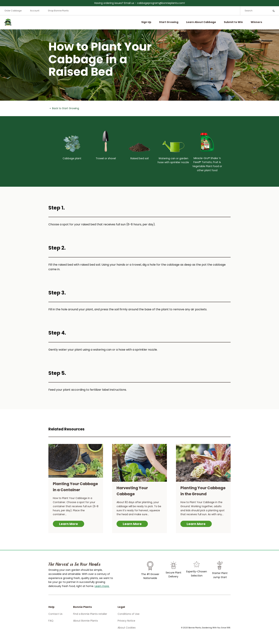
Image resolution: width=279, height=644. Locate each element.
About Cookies (127, 628)
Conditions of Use (129, 614)
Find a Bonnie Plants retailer (90, 614)
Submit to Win (233, 22)
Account (35, 11)
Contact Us (55, 614)
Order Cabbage (13, 11)
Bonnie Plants (82, 607)
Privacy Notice (126, 621)
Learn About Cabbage (201, 22)
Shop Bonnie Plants (58, 11)
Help (51, 607)
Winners (256, 22)
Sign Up (146, 22)
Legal (121, 607)
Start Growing (169, 22)
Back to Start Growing (66, 108)
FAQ (51, 621)
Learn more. (102, 586)
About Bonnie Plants (85, 621)
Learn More (69, 524)
